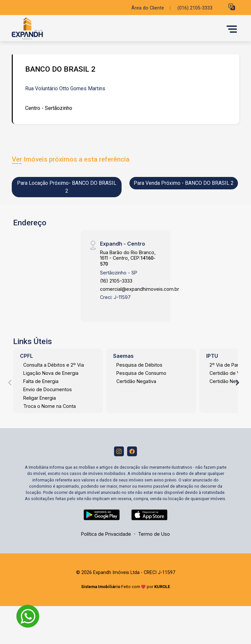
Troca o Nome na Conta (50, 406)
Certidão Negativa (136, 381)
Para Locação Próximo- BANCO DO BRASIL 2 (67, 187)
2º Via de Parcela (229, 365)
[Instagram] (119, 451)
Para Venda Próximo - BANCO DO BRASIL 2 (184, 183)
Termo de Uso (154, 534)
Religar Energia (40, 398)
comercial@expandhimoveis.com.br (140, 289)
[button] (232, 7)
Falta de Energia (41, 381)
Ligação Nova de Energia (51, 373)
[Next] (237, 383)
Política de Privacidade (106, 534)
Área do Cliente (148, 8)
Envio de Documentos (48, 389)
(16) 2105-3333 (116, 281)
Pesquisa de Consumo (141, 373)
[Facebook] (132, 451)
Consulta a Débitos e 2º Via (54, 365)
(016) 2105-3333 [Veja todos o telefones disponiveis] (195, 8)
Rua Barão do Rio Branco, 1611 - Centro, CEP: (128, 258)
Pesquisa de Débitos (139, 365)
